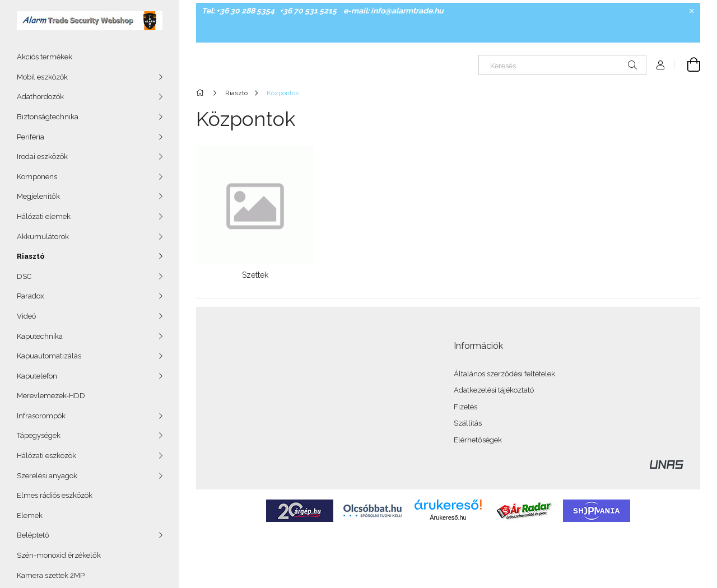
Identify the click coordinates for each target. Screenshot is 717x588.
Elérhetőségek (478, 440)
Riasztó (31, 256)
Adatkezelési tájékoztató (494, 390)
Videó (26, 316)
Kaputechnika (40, 336)
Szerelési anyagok (47, 476)
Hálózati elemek (44, 216)
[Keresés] (562, 65)
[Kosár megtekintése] (687, 65)
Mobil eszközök (42, 77)
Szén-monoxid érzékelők (59, 555)
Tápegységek (39, 435)
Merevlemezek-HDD (51, 396)
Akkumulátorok (43, 237)
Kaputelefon (37, 376)
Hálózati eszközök (46, 456)
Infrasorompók (41, 416)
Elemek (30, 515)
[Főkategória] (202, 93)
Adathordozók (40, 97)
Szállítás (468, 423)
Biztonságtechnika (48, 117)
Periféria (31, 137)
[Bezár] (692, 11)
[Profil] (660, 65)
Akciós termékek (45, 57)
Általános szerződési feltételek (504, 374)
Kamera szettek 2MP (51, 575)
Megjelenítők (38, 196)
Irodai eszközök (42, 157)
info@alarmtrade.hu (407, 11)
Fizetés (465, 407)
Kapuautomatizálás (49, 356)
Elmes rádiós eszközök (55, 495)
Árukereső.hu (448, 517)
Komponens (37, 177)
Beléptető (33, 535)
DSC (24, 276)
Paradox (31, 296)
